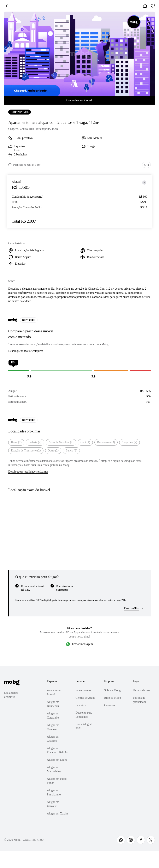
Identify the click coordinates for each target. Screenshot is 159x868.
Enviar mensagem (83, 644)
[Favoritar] (153, 6)
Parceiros (81, 705)
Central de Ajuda (85, 698)
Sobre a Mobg (112, 690)
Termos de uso (141, 690)
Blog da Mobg (113, 698)
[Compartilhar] (145, 6)
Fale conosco (83, 690)
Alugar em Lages (57, 760)
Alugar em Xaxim (57, 814)
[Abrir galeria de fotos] (79, 54)
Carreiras (109, 705)
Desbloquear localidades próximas (28, 472)
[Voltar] (7, 6)
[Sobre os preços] (144, 183)
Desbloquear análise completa (26, 351)
